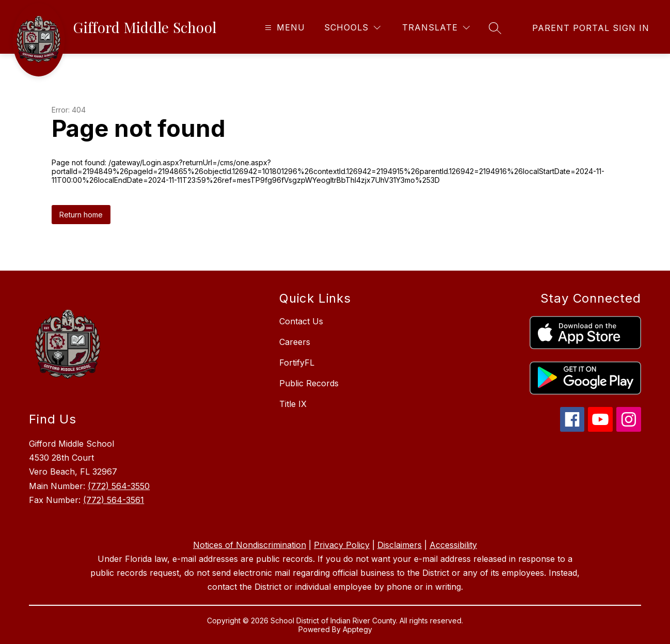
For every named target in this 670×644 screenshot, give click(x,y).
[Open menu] (284, 28)
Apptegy (357, 629)
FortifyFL (297, 363)
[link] (591, 28)
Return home (81, 215)
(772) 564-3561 (114, 500)
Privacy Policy (342, 545)
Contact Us (301, 321)
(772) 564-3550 (119, 486)
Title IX (293, 404)
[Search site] (495, 28)
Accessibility (453, 545)
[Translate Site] (436, 28)
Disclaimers (400, 545)
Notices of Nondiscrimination (250, 545)
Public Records (309, 383)
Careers (295, 342)
